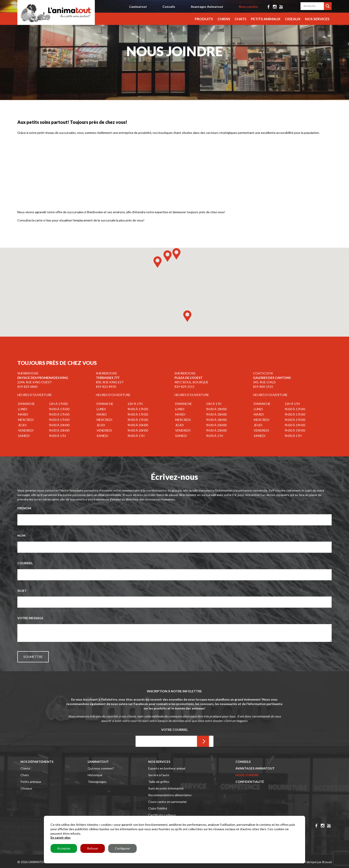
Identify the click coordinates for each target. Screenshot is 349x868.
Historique (95, 775)
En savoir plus (61, 837)
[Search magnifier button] (328, 5)
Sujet (22, 591)
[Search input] (313, 6)
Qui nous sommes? (101, 768)
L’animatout (138, 7)
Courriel (25, 563)
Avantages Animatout (207, 7)
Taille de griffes (159, 782)
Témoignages (97, 782)
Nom (21, 535)
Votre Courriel (174, 730)
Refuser (93, 848)
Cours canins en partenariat (167, 802)
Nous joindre (248, 7)
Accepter (64, 848)
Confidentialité (250, 782)
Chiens (224, 19)
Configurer (122, 848)
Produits (204, 19)
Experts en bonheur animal (167, 768)
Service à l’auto (159, 775)
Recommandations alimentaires (170, 795)
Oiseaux (293, 19)
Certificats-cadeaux (162, 815)
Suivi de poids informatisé (166, 788)
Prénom (24, 508)
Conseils (169, 7)
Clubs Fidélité (158, 808)
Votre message (30, 618)
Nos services (317, 19)
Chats (240, 19)
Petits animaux (266, 19)
